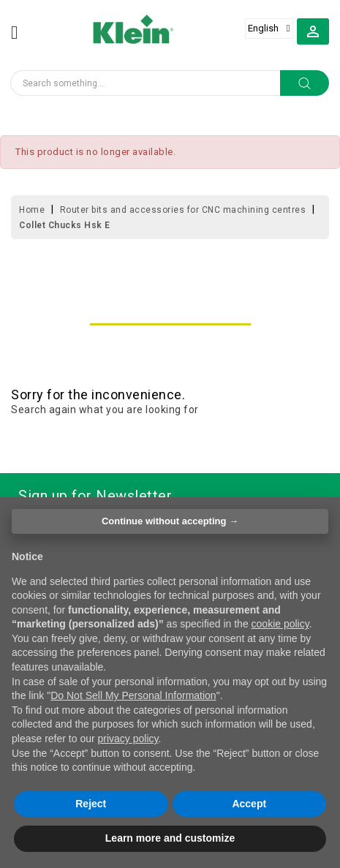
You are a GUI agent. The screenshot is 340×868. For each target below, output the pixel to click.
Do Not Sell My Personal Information (133, 695)
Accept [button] (249, 804)
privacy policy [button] (128, 739)
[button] (313, 31)
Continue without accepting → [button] (170, 521)
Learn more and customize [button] (170, 838)
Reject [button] (91, 804)
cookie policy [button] (280, 624)
